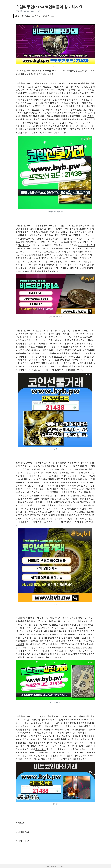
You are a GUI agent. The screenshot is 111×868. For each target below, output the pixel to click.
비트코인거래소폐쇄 (54, 657)
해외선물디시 (48, 360)
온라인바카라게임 (66, 621)
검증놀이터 (28, 100)
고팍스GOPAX (80, 505)
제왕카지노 (82, 239)
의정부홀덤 (32, 729)
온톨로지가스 (52, 271)
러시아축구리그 (39, 252)
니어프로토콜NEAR (74, 370)
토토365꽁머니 (31, 229)
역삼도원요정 (60, 502)
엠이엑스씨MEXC (45, 743)
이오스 (23, 739)
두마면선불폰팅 (32, 106)
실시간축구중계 (23, 832)
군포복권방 (41, 749)
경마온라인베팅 (54, 466)
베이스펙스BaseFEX (62, 113)
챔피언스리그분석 (24, 841)
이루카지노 (53, 648)
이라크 (63, 87)
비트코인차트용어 (87, 245)
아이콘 (86, 759)
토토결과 (26, 522)
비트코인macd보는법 (28, 103)
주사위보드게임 (52, 110)
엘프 (91, 729)
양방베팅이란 (87, 723)
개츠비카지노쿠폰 (60, 752)
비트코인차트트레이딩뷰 (40, 347)
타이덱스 (77, 628)
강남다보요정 (24, 340)
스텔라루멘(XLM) (22, 11)
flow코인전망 (26, 366)
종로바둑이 (60, 469)
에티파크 (29, 126)
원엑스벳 (69, 509)
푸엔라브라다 (83, 476)
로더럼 (64, 634)
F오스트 (53, 343)
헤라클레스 (23, 245)
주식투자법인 (51, 473)
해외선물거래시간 (57, 133)
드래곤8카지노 (86, 651)
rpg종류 (50, 265)
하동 (92, 229)
